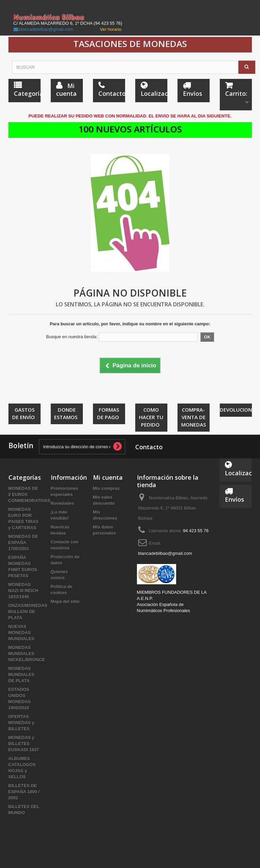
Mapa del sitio (65, 601)
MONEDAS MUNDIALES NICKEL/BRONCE (27, 654)
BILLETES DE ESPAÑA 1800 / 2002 (24, 792)
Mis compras (106, 488)
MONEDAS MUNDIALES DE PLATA (21, 675)
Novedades (62, 503)
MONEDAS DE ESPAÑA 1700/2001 (23, 542)
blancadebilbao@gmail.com (46, 29)
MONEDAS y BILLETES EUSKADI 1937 (24, 744)
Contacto (149, 447)
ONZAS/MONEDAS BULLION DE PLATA (28, 612)
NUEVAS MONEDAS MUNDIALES (21, 633)
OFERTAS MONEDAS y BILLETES (21, 723)
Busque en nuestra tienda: (72, 337)
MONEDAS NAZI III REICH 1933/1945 (23, 591)
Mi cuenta (108, 477)
